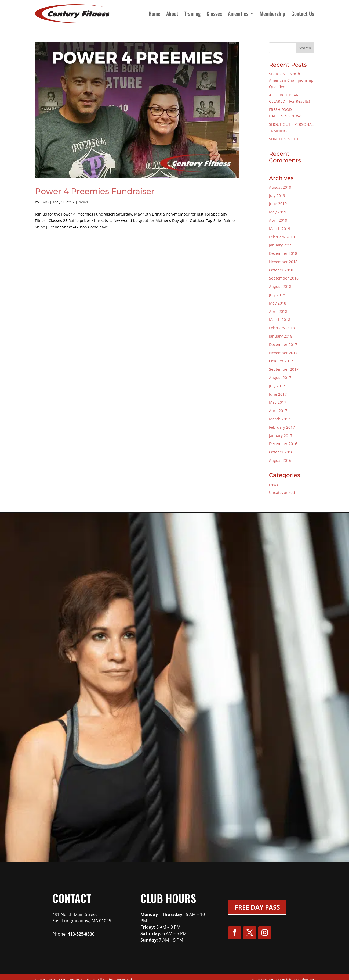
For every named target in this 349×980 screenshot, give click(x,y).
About (172, 13)
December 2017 (283, 344)
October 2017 (281, 361)
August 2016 (280, 460)
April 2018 (278, 311)
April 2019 (278, 220)
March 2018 (280, 319)
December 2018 (283, 253)
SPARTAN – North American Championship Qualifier (291, 80)
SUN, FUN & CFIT (284, 139)
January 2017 (281, 436)
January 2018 (281, 336)
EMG (44, 202)
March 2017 (280, 419)
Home (154, 13)
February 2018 (282, 328)
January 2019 (281, 245)
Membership (272, 13)
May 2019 (278, 212)
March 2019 (280, 229)
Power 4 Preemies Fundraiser (95, 191)
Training (192, 13)
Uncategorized (282, 493)
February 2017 (282, 427)
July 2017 (277, 386)
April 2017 (278, 411)
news (83, 202)
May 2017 (278, 402)
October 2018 (281, 270)
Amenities (238, 13)
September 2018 (284, 278)
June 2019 (278, 204)
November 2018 (283, 262)
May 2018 (278, 303)
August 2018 (280, 286)
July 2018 (277, 295)
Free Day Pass (257, 907)
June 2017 (278, 394)
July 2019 (277, 196)
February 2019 (282, 237)
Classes (214, 13)
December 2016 (283, 444)
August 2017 (280, 378)
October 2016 (281, 452)
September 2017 (284, 369)
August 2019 (280, 187)
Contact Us (303, 13)
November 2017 (283, 353)
